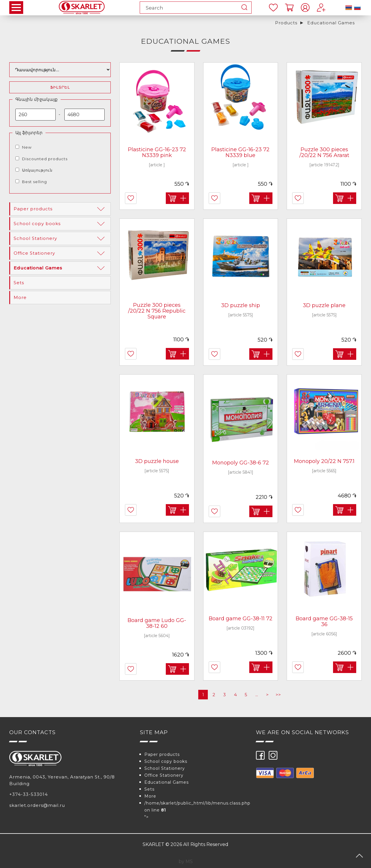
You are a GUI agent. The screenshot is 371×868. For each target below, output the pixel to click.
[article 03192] (240, 628)
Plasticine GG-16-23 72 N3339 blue (240, 152)
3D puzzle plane (324, 305)
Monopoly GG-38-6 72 (241, 463)
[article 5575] (241, 315)
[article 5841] (241, 472)
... (257, 695)
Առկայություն (37, 170)
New (27, 147)
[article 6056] (324, 634)
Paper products (60, 209)
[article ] (157, 165)
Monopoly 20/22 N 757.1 (324, 461)
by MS (186, 861)
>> (278, 695)
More (20, 297)
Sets (19, 283)
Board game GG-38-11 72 (241, 619)
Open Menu (16, 8)
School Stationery (60, 238)
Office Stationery (60, 253)
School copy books (60, 224)
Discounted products (45, 159)
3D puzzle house (157, 461)
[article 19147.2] (324, 165)
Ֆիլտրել (60, 87)
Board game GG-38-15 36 (324, 621)
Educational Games (331, 23)
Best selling (34, 182)
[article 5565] (324, 471)
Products (286, 23)
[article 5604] (157, 636)
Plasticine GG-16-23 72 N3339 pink (157, 152)
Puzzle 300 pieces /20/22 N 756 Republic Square (157, 311)
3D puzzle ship (241, 305)
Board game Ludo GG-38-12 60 (157, 623)
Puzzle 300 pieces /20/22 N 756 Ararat (324, 152)
